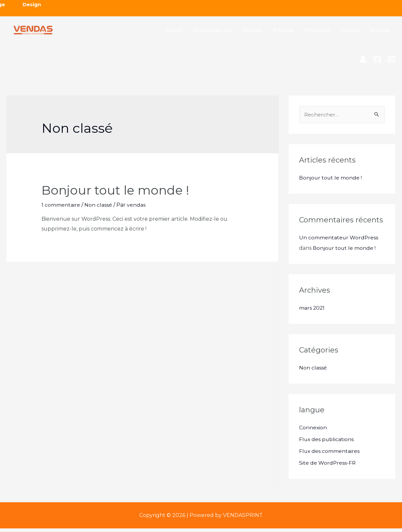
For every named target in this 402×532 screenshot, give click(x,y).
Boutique (380, 32)
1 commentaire (61, 209)
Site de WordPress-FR (328, 466)
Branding (283, 32)
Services (252, 32)
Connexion (313, 431)
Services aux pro (212, 32)
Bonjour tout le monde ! (119, 194)
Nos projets (318, 32)
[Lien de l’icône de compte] (363, 63)
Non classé (98, 209)
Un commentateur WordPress (339, 241)
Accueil (174, 32)
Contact (350, 32)
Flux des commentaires (330, 455)
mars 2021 (312, 311)
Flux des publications (327, 443)
